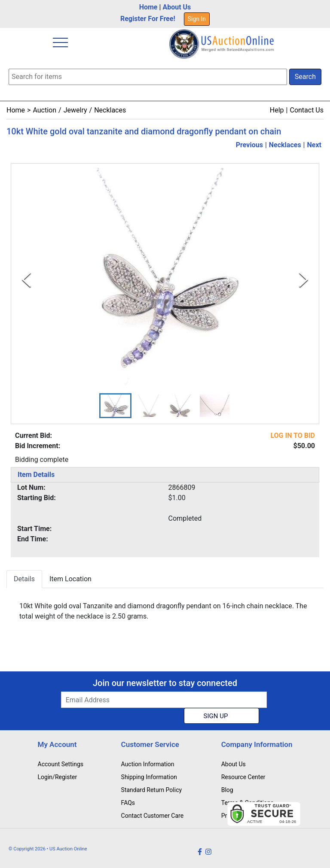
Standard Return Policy (152, 790)
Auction (44, 110)
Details (24, 579)
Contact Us (307, 110)
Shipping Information (149, 777)
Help (277, 110)
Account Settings (61, 764)
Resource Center (243, 777)
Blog (227, 790)
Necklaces (110, 110)
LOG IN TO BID (293, 436)
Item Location (70, 579)
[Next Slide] (304, 280)
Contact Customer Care (153, 816)
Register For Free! (148, 19)
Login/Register (58, 777)
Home (148, 7)
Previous (249, 145)
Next (314, 145)
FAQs (128, 803)
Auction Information (148, 764)
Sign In (197, 19)
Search (305, 77)
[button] (115, 406)
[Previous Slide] (26, 280)
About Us (177, 7)
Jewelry (75, 110)
